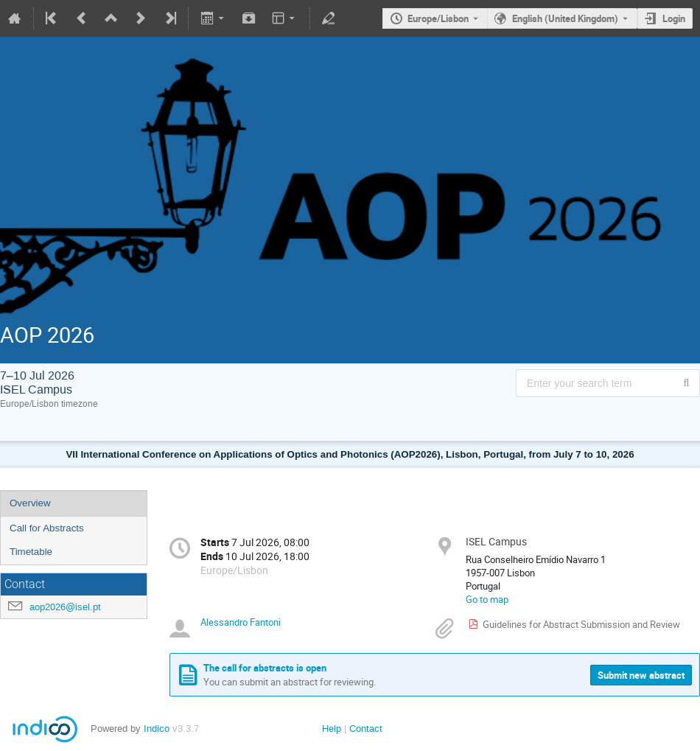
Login (674, 18)
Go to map (487, 599)
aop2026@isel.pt (65, 607)
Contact (366, 729)
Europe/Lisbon (438, 18)
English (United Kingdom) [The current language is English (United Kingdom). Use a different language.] (565, 18)
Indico (157, 729)
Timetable (31, 552)
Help (332, 729)
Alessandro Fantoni (241, 622)
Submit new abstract (641, 675)
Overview (30, 503)
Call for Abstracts (47, 528)
